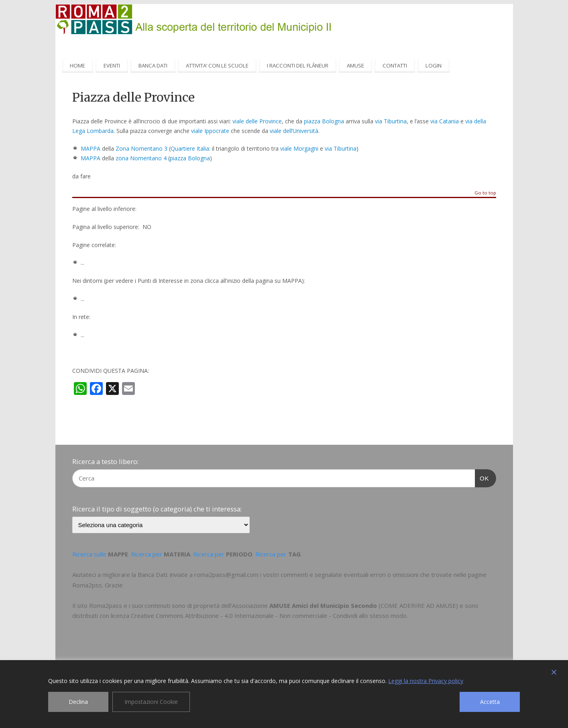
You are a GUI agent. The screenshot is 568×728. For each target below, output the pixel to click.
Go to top (485, 193)
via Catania (445, 121)
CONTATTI (395, 65)
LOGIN (434, 65)
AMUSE (355, 65)
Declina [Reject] (78, 702)
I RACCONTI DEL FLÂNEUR (298, 65)
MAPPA (91, 148)
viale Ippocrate (210, 131)
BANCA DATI (153, 65)
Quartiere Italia (190, 148)
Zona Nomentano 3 (141, 148)
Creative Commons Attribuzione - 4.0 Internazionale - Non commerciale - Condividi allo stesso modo (269, 616)
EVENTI (112, 65)
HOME (77, 65)
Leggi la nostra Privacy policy (426, 681)
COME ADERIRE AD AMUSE (418, 605)
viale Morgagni (299, 148)
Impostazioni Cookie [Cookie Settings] (151, 702)
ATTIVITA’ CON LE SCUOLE (217, 65)
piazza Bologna (324, 121)
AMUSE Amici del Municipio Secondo (323, 605)
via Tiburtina (391, 121)
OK (482, 477)
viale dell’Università (293, 131)
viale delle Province (257, 121)
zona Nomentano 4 (141, 158)
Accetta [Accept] (490, 702)
